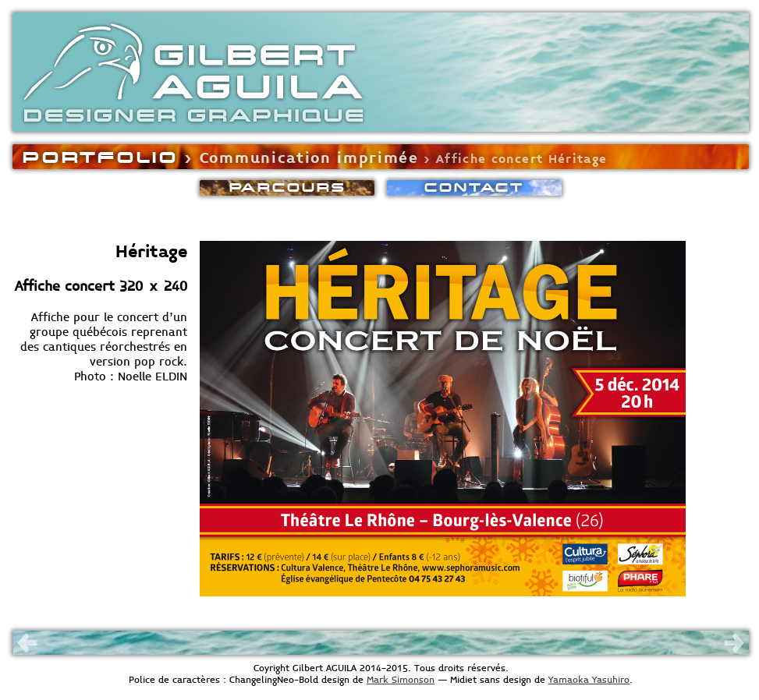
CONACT (474, 187)
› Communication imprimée (299, 158)
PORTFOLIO (101, 157)
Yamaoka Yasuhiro (589, 680)
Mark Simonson (401, 680)
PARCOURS (287, 187)
